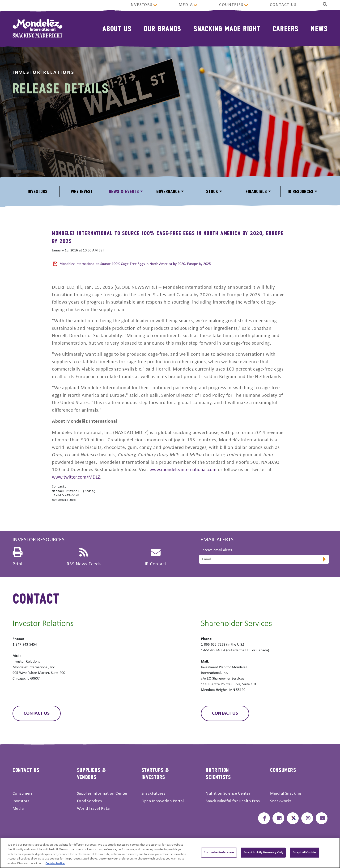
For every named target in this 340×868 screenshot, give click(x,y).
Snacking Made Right (227, 28)
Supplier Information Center (102, 794)
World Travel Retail (94, 809)
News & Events (124, 191)
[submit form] (324, 560)
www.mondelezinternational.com (183, 470)
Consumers (23, 794)
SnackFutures (153, 794)
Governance (168, 191)
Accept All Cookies (304, 854)
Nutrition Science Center (228, 794)
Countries (231, 5)
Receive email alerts (216, 550)
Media (186, 5)
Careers (285, 28)
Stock (212, 191)
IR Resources (300, 191)
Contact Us (283, 5)
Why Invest (82, 191)
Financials (256, 191)
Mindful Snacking (285, 794)
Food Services (89, 801)
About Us (117, 28)
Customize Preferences (219, 854)
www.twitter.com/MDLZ (76, 477)
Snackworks (281, 801)
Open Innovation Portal (163, 801)
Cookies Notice (55, 865)
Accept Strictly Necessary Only (263, 854)
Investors (141, 5)
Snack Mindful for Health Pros (233, 801)
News (319, 28)
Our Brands (162, 28)
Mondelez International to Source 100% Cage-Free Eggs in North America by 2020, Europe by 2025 (135, 264)
